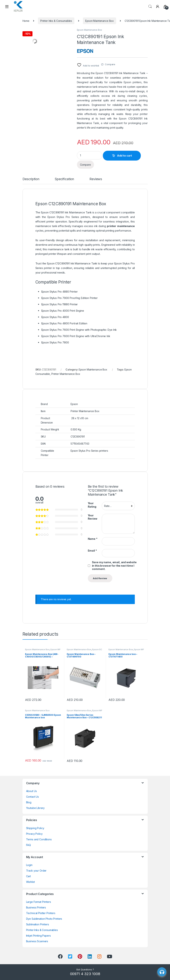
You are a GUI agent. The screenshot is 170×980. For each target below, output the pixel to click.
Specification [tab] (64, 179)
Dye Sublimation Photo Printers (44, 919)
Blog (29, 802)
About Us (31, 791)
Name (93, 539)
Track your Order (36, 871)
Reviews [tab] (96, 179)
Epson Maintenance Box (100, 21)
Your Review (93, 517)
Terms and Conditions (39, 839)
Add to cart (124, 156)
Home (26, 21)
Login (29, 865)
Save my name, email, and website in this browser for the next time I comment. (114, 566)
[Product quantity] (90, 155)
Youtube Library (35, 808)
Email (92, 551)
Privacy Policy (34, 834)
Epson (51, 217)
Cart (28, 876)
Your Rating (92, 505)
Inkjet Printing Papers (38, 936)
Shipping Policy (35, 828)
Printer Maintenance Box (66, 374)
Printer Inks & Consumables (56, 21)
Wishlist (30, 882)
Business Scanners (37, 941)
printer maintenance (121, 226)
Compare (110, 64)
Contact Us (33, 797)
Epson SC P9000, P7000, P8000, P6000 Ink (84, 651)
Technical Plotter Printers (41, 913)
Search (150, 7)
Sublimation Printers (38, 924)
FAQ (29, 845)
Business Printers (36, 907)
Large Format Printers (39, 902)
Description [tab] (31, 179)
